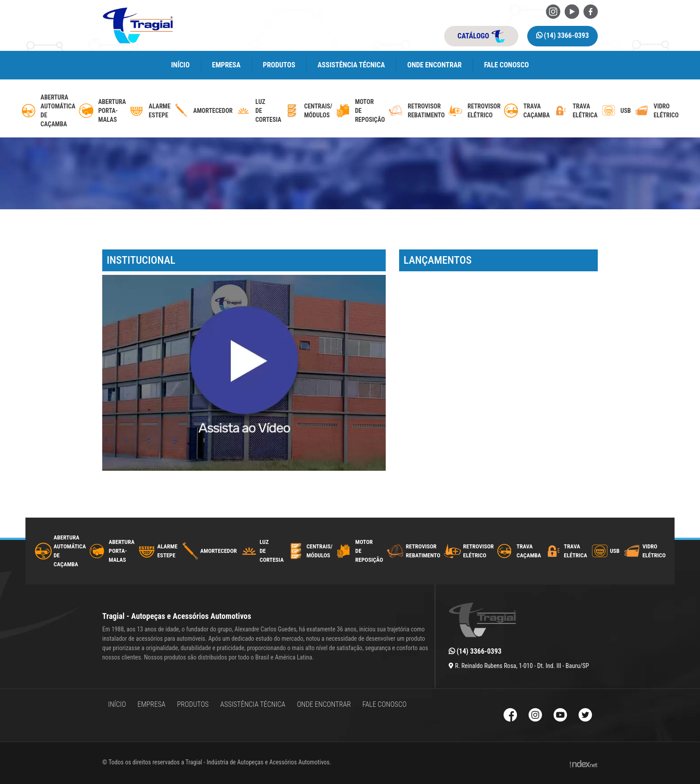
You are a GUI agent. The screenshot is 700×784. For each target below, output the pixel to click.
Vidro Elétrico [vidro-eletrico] (666, 111)
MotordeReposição (369, 551)
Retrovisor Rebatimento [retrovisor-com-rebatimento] (426, 111)
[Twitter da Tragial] (585, 716)
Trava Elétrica (575, 551)
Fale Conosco (506, 65)
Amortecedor (219, 551)
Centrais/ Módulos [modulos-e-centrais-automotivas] (318, 111)
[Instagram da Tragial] (553, 11)
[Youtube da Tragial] (572, 11)
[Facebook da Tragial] (591, 11)
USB (615, 551)
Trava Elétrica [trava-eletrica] (585, 111)
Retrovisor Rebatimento (423, 551)
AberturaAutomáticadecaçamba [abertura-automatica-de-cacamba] (58, 111)
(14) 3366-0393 (562, 35)
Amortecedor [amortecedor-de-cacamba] (213, 111)
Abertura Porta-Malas (122, 551)
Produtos (279, 65)
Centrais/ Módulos (319, 551)
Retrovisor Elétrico (478, 551)
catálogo (481, 36)
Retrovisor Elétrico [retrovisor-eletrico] (484, 111)
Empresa (226, 65)
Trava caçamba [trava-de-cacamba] (536, 111)
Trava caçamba (529, 551)
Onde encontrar (434, 65)
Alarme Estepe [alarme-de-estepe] (160, 111)
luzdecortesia (271, 551)
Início (180, 65)
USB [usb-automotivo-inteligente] (626, 111)
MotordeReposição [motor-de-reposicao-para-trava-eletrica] (370, 111)
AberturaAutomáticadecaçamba (70, 551)
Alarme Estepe (167, 551)
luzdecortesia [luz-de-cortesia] (268, 111)
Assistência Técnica (351, 65)
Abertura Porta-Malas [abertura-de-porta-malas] (112, 111)
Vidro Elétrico (654, 551)
